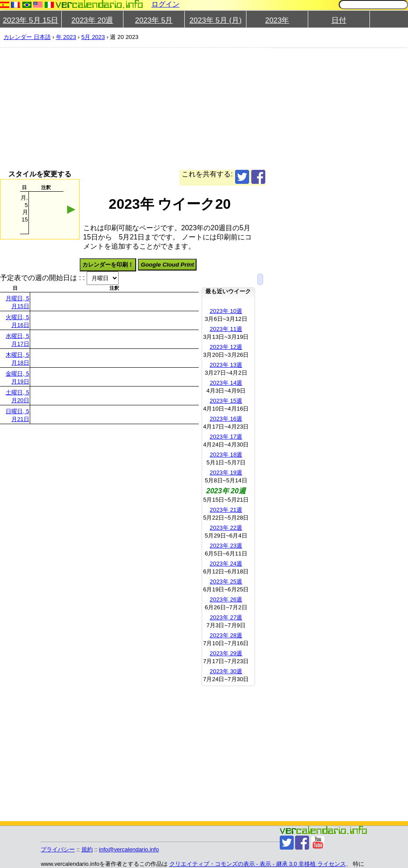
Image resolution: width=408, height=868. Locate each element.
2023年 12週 (226, 347)
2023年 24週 (226, 564)
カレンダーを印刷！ (108, 265)
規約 (87, 849)
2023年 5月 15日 (31, 20)
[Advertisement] (200, 109)
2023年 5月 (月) (216, 20)
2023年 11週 (226, 329)
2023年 (277, 20)
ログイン (165, 4)
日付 (339, 20)
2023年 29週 (226, 653)
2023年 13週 (226, 365)
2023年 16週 (226, 419)
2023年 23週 (226, 546)
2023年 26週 (226, 599)
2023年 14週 (226, 383)
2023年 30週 (226, 671)
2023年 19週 (226, 473)
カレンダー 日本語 (27, 37)
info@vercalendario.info (129, 849)
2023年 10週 (226, 311)
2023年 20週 (92, 20)
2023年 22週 (226, 528)
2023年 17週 (226, 437)
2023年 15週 (226, 401)
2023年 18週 (226, 455)
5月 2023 (93, 37)
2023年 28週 (226, 635)
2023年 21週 (226, 510)
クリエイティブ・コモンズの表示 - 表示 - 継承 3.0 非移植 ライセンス (258, 864)
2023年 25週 (226, 582)
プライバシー (58, 849)
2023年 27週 (226, 617)
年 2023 (66, 37)
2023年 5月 (154, 20)
